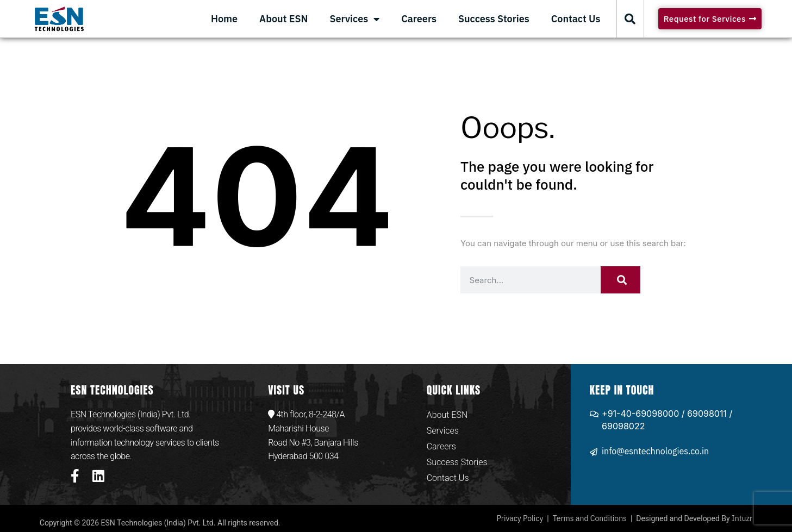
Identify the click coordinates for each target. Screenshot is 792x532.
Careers (419, 19)
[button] (630, 19)
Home (224, 19)
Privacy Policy (520, 518)
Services (354, 19)
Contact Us (576, 19)
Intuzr (742, 518)
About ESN (283, 19)
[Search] (621, 280)
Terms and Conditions (590, 518)
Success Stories (494, 19)
